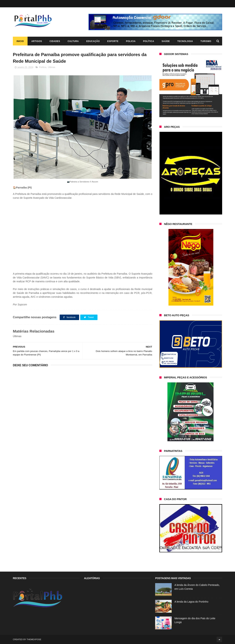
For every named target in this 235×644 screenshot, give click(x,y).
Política (149, 41)
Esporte (113, 41)
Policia (131, 41)
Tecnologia (185, 41)
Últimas (52, 67)
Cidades (55, 41)
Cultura (73, 41)
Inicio (20, 41)
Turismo (206, 41)
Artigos (37, 41)
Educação (93, 41)
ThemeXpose (34, 639)
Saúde (166, 41)
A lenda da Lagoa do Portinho (191, 602)
